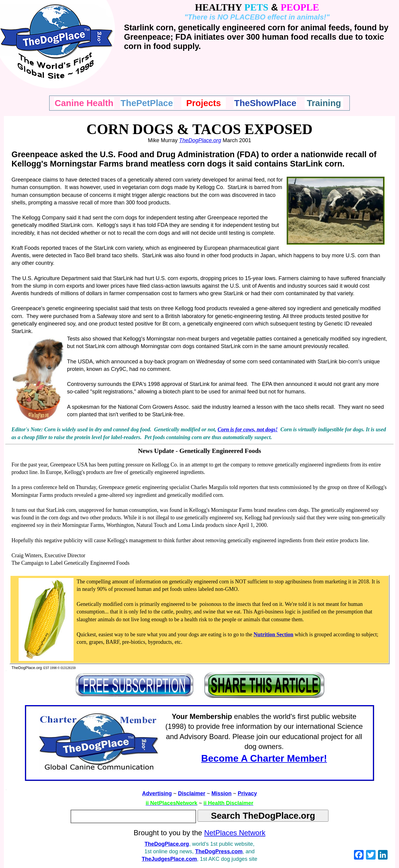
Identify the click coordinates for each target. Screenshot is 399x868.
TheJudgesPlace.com (169, 859)
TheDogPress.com (219, 851)
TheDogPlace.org (200, 140)
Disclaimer (192, 793)
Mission (221, 793)
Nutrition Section (274, 634)
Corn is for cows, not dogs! (248, 429)
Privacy (247, 793)
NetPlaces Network (235, 833)
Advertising (157, 793)
